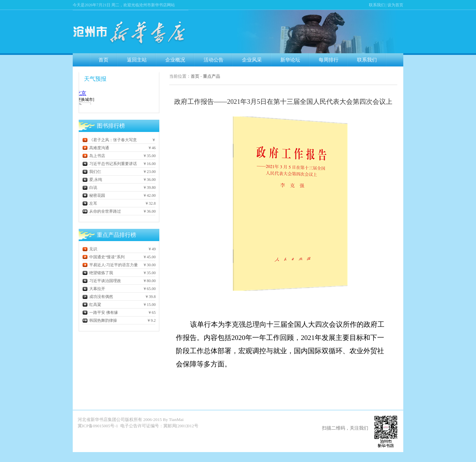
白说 (90, 188)
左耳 (90, 203)
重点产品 (212, 76)
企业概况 (175, 60)
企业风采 (252, 60)
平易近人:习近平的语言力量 (110, 265)
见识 (90, 249)
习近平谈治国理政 (102, 281)
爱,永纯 (92, 180)
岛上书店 (94, 156)
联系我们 (377, 5)
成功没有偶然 (98, 297)
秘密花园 (94, 195)
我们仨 (92, 172)
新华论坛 (290, 60)
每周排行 (329, 60)
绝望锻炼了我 (98, 273)
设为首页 (395, 5)
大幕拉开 (94, 289)
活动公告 (214, 60)
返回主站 (137, 60)
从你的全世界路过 (102, 211)
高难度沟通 (96, 148)
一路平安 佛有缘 (100, 313)
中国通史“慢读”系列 (103, 257)
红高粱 (92, 305)
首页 (103, 60)
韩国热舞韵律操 (100, 320)
